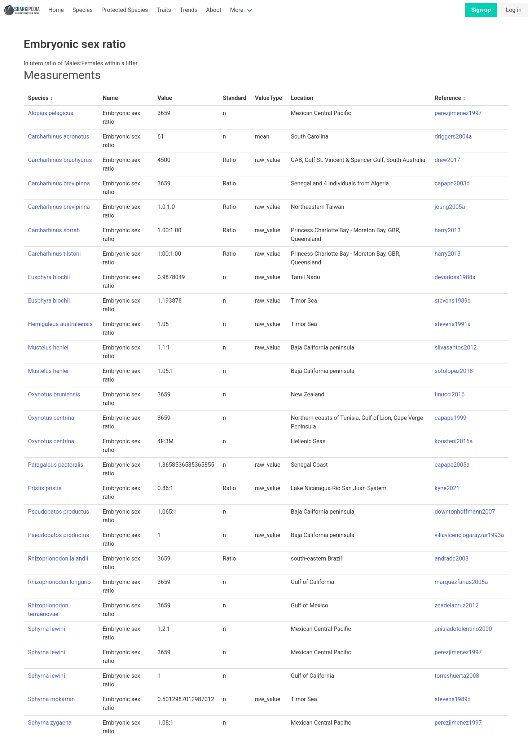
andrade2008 (452, 559)
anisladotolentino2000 (463, 629)
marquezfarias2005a (461, 582)
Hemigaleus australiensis (60, 324)
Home (56, 10)
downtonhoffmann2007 (465, 512)
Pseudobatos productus (59, 512)
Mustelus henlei (48, 348)
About (214, 10)
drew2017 (447, 160)
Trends (188, 10)
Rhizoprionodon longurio (60, 582)
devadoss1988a (455, 277)
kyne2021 (447, 488)
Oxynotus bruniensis (54, 394)
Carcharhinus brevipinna (59, 183)
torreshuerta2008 (457, 676)
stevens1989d (453, 301)
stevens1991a (453, 324)
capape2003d (452, 183)
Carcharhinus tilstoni (55, 254)
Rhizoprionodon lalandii (58, 559)
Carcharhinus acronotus (59, 137)
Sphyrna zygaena (50, 723)
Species (83, 10)
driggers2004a (453, 137)
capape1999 (450, 418)
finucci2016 (450, 394)
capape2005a (452, 465)
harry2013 (448, 230)
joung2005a (450, 207)
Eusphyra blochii (49, 277)
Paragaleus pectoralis (56, 465)
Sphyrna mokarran (52, 699)
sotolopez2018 (454, 371)
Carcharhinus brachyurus (60, 160)
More (237, 10)
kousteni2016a (454, 441)
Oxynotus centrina (51, 418)
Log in (514, 10)
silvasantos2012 (456, 348)
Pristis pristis (45, 488)
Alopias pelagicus (51, 113)
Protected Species (125, 10)
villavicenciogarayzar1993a (469, 535)
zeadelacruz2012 (457, 605)
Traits (164, 10)
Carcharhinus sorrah (54, 230)
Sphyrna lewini (47, 629)
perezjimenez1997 (458, 113)
